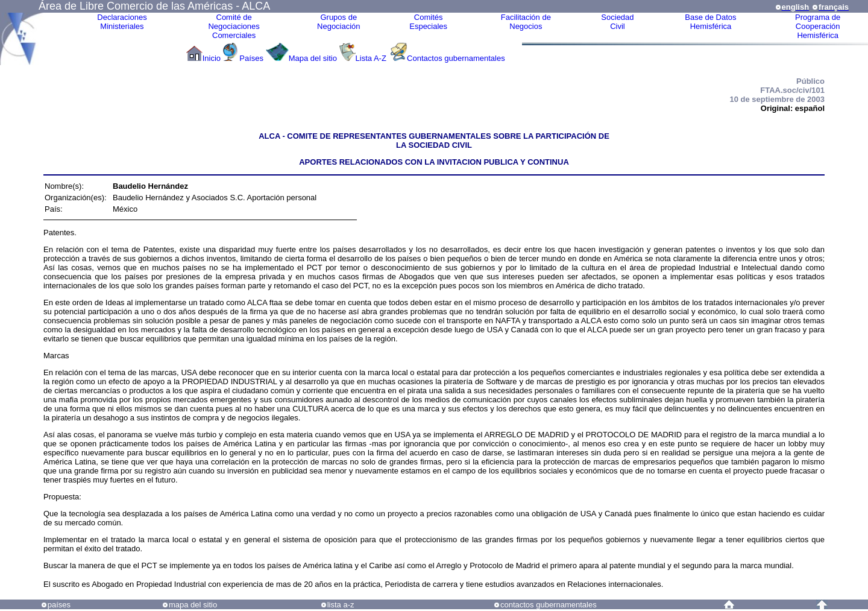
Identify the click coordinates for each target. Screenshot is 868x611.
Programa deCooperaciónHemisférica (818, 26)
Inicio (212, 58)
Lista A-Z (372, 58)
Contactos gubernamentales (456, 58)
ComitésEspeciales (428, 22)
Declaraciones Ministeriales (122, 22)
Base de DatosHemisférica (710, 22)
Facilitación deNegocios (526, 22)
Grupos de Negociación (339, 22)
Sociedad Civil (617, 22)
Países (251, 58)
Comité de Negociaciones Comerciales (234, 26)
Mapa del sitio (313, 58)
